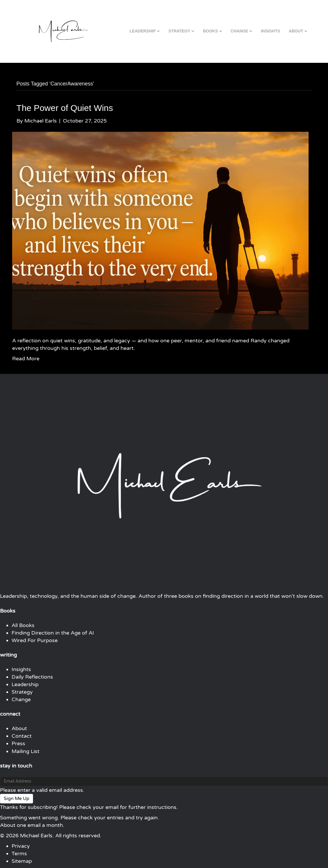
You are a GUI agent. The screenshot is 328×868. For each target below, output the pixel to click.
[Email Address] (164, 781)
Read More (26, 359)
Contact (22, 736)
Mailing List (25, 751)
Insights (270, 31)
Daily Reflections (32, 677)
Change (239, 31)
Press (18, 743)
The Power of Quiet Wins (65, 108)
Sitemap (22, 861)
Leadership (143, 31)
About (296, 31)
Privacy (21, 846)
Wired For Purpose (35, 640)
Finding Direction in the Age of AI (53, 633)
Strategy (179, 31)
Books (210, 31)
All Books (23, 625)
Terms (19, 854)
